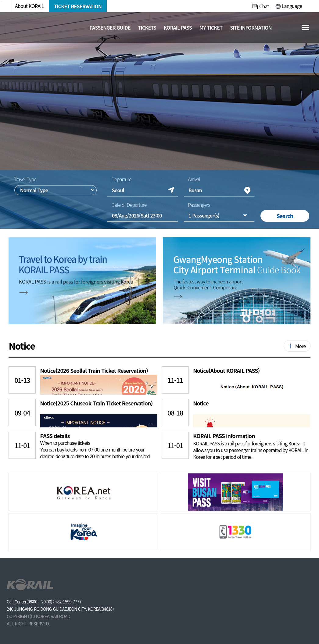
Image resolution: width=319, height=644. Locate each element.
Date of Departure (129, 205)
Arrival (194, 179)
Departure (121, 179)
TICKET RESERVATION (78, 6)
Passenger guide (110, 27)
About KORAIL (29, 6)
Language (292, 6)
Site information (251, 27)
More (300, 346)
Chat (264, 6)
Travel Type (25, 179)
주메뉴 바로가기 (0, 0)
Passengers (199, 205)
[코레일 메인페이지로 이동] (38, 27)
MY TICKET (211, 27)
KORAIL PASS (178, 27)
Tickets (147, 27)
